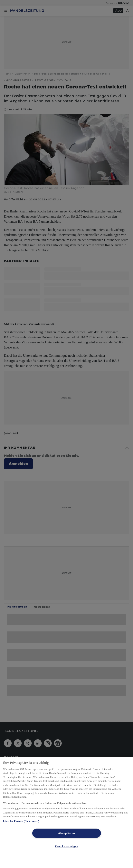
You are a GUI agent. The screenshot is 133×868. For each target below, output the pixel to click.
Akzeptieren (66, 833)
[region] (66, 812)
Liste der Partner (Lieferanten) (21, 821)
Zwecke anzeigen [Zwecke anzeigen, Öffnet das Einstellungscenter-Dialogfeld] (66, 846)
